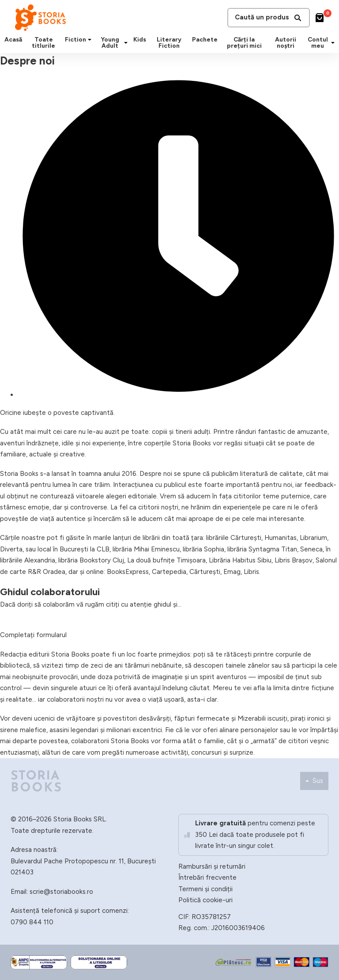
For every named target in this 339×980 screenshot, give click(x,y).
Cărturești (205, 572)
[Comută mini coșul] (320, 18)
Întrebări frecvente (207, 877)
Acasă (13, 40)
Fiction (75, 40)
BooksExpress (128, 572)
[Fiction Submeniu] (90, 40)
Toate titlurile (43, 43)
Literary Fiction (169, 43)
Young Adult (110, 43)
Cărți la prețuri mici (244, 43)
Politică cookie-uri (205, 900)
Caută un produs (269, 18)
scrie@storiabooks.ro (61, 892)
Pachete (205, 40)
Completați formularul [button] (33, 635)
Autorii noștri (286, 43)
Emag (232, 572)
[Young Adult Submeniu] (126, 43)
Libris (251, 572)
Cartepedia (169, 572)
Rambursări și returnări (212, 866)
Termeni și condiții (205, 889)
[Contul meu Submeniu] (333, 43)
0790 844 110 (32, 922)
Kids (140, 40)
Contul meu (318, 43)
